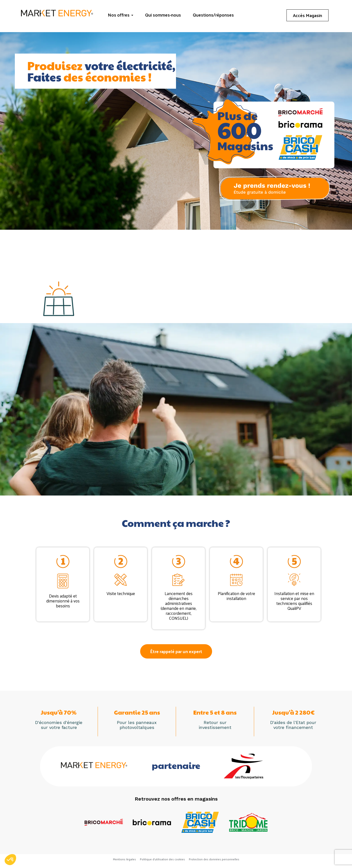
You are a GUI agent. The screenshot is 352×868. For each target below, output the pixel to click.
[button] (176, 651)
